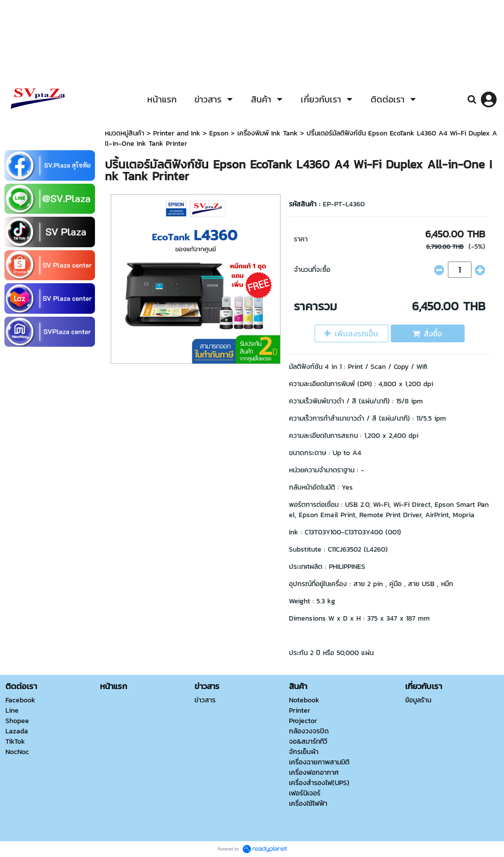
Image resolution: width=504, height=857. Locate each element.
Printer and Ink (177, 133)
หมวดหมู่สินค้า (125, 133)
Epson (219, 133)
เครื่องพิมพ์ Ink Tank (268, 133)
